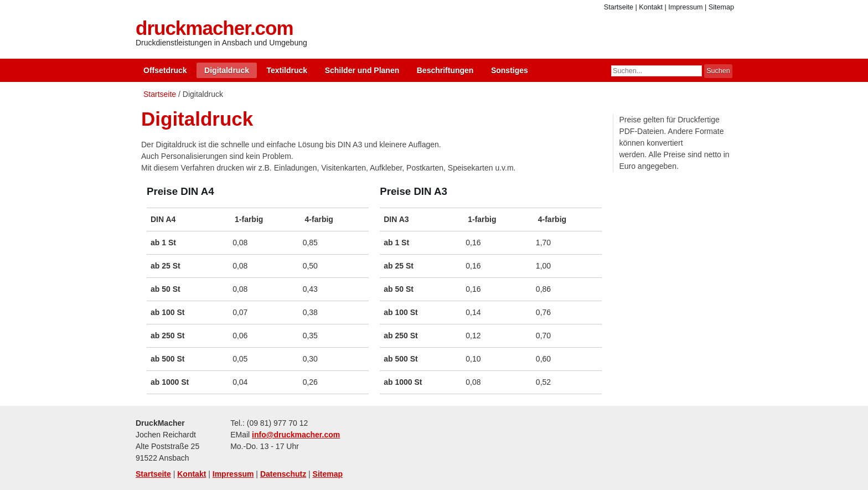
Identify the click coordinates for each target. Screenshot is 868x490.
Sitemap (721, 7)
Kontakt (651, 7)
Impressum (685, 7)
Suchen (718, 71)
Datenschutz (283, 474)
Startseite (619, 7)
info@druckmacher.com (296, 435)
